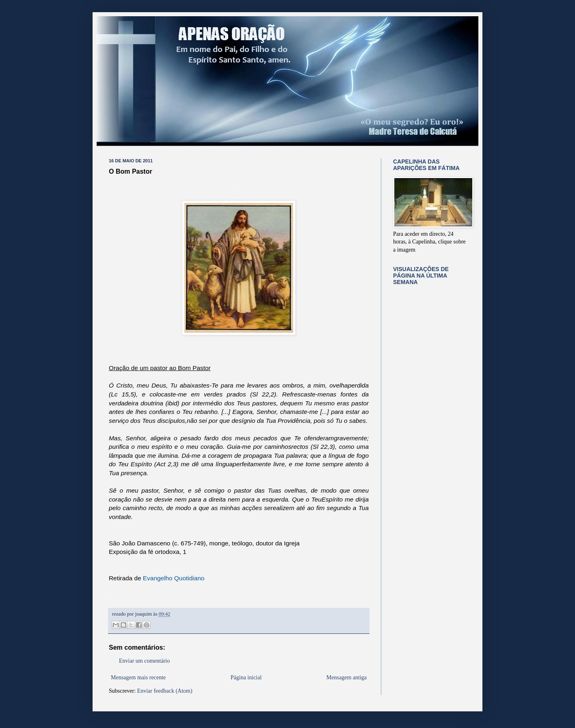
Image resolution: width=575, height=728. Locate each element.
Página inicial (246, 677)
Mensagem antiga (347, 677)
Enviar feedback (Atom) (165, 691)
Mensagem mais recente (138, 677)
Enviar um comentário (144, 661)
